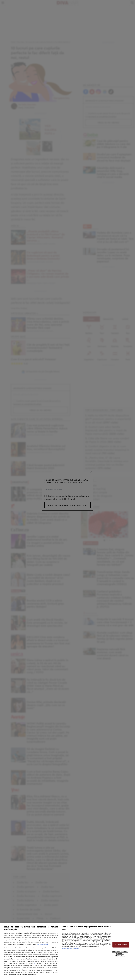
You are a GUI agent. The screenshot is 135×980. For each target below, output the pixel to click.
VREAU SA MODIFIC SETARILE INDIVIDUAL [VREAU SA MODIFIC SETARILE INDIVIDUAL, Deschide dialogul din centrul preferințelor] (120, 954)
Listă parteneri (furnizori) (71, 948)
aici (35, 963)
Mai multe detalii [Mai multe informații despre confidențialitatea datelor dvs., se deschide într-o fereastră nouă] (43, 944)
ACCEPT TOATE (121, 945)
